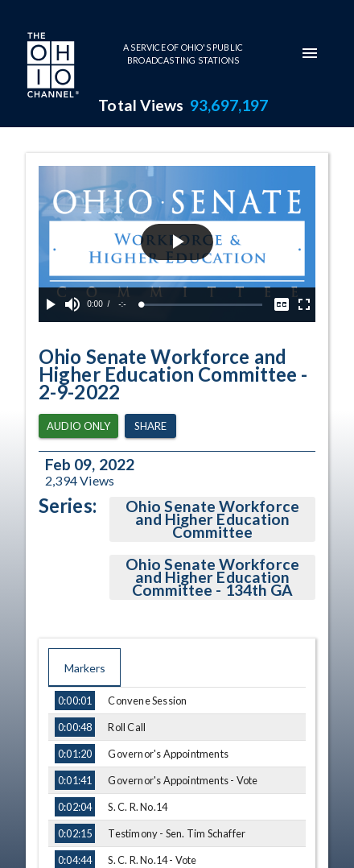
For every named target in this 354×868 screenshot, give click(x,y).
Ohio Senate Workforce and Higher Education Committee (212, 519)
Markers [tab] (84, 668)
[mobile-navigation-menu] (310, 53)
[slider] (202, 305)
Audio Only (78, 426)
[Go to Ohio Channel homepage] (51, 67)
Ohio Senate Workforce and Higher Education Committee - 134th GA (212, 577)
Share (150, 426)
